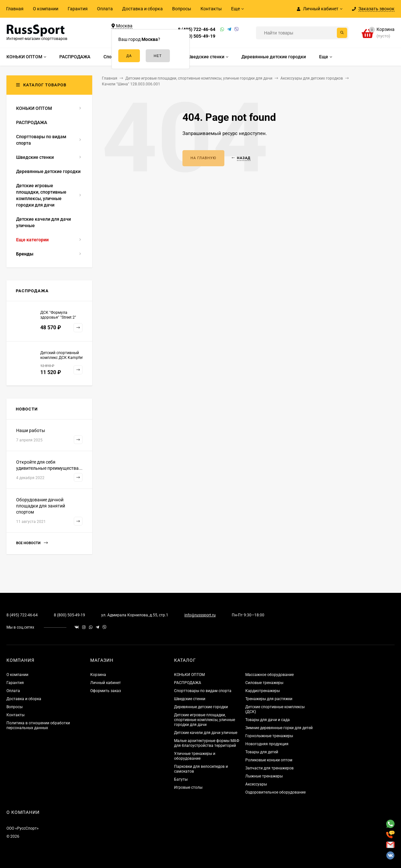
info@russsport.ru (200, 615)
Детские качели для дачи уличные (206, 733)
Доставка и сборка (142, 9)
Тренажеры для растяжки (269, 699)
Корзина (98, 675)
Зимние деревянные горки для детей (279, 728)
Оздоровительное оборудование (275, 792)
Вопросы (182, 9)
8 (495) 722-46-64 (197, 29)
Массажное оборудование (269, 675)
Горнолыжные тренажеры (269, 736)
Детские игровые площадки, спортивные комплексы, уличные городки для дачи (205, 720)
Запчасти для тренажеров (269, 768)
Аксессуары (256, 784)
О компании (46, 9)
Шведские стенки (190, 699)
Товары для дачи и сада (268, 720)
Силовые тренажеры (264, 683)
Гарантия (78, 9)
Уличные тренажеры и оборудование (195, 756)
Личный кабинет (106, 683)
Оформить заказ (106, 691)
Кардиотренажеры (263, 691)
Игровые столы (188, 787)
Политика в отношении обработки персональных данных (38, 725)
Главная (15, 9)
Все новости (32, 543)
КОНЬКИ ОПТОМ (189, 675)
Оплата (105, 9)
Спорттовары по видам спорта (203, 691)
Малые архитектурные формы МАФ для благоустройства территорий (207, 743)
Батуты (181, 779)
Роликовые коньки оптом (269, 760)
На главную (203, 158)
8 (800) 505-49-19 (197, 36)
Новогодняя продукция (267, 744)
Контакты (211, 9)
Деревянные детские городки (201, 707)
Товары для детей (262, 752)
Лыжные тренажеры (264, 776)
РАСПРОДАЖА (188, 683)
